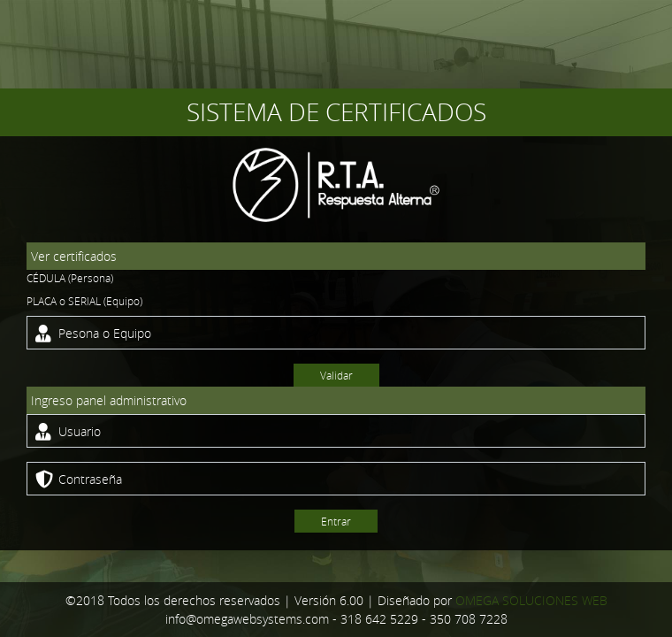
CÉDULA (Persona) (70, 278)
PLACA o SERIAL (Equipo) (84, 301)
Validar (336, 375)
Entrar (336, 521)
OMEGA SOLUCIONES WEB (531, 600)
